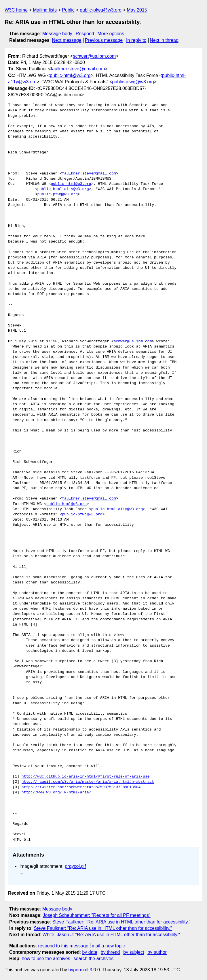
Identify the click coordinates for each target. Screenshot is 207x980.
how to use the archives (46, 959)
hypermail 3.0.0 (84, 970)
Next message (67, 40)
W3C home (16, 10)
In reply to (136, 40)
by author (157, 952)
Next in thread (164, 40)
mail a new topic (108, 946)
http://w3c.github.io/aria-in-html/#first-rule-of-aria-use (86, 777)
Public (68, 10)
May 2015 (137, 10)
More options (111, 34)
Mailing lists (45, 10)
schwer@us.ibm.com (94, 56)
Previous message (104, 40)
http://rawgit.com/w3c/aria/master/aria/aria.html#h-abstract (88, 782)
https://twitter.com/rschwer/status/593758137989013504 (81, 787)
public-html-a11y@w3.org (63, 189)
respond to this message (63, 946)
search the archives (94, 959)
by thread (110, 952)
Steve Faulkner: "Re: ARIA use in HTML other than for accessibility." (121, 922)
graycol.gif (75, 866)
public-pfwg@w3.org (101, 10)
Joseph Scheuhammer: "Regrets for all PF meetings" (97, 915)
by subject (134, 952)
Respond (85, 34)
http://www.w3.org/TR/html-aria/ (56, 793)
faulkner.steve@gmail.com (78, 69)
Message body (57, 34)
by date (90, 952)
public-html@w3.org (70, 75)
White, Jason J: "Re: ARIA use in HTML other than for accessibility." (111, 935)
